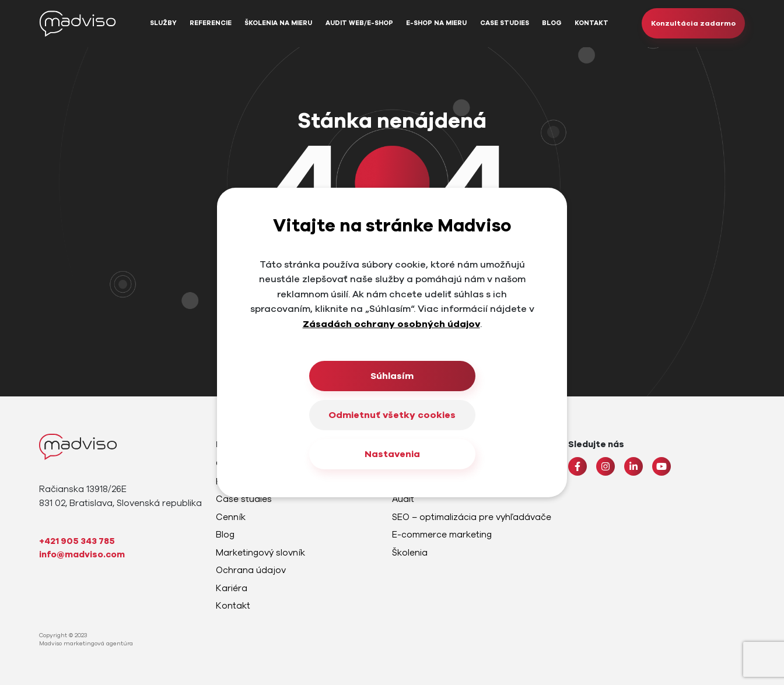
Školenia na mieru (278, 23)
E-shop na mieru (436, 23)
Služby (163, 23)
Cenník (231, 517)
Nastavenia (392, 454)
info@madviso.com (82, 554)
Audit (403, 499)
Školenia (410, 553)
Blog (552, 23)
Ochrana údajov (251, 570)
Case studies (505, 23)
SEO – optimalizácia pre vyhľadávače (472, 517)
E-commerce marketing (442, 535)
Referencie (211, 23)
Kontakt (591, 23)
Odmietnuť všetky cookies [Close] (392, 415)
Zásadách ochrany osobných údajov (391, 324)
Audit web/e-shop (359, 23)
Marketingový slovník (260, 553)
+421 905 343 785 (77, 541)
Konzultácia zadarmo (693, 23)
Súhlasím (392, 376)
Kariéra (232, 588)
